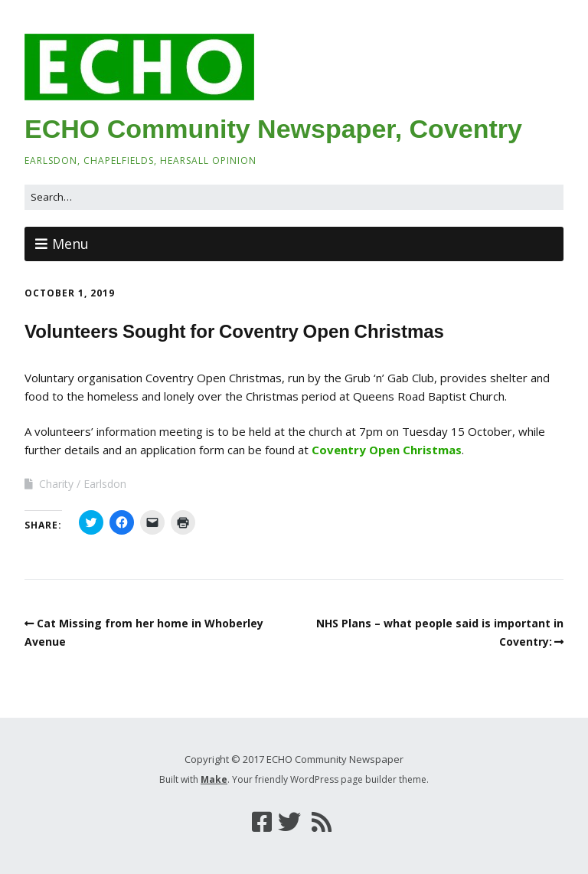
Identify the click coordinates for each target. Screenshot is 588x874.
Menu (70, 244)
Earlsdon (105, 484)
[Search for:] (294, 197)
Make (214, 779)
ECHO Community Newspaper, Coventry (273, 129)
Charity (56, 484)
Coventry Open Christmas (387, 450)
